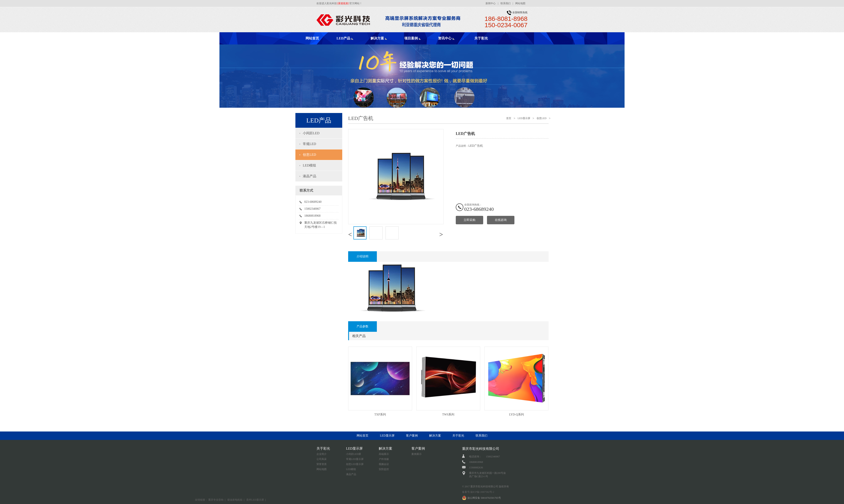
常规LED (309, 144)
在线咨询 (501, 220)
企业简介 (322, 454)
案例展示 (417, 454)
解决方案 (377, 38)
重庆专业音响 (216, 500)
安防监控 (384, 469)
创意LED (309, 155)
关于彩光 (481, 38)
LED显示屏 (524, 118)
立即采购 (469, 220)
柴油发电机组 (235, 500)
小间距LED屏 (354, 454)
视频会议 (384, 464)
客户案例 (412, 436)
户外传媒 (384, 459)
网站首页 (312, 38)
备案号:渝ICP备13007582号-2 (478, 492)
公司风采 (322, 459)
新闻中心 (491, 3)
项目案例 (411, 38)
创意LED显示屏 (355, 464)
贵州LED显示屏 (255, 500)
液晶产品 (310, 176)
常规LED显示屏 (355, 459)
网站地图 (520, 3)
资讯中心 (445, 38)
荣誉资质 (322, 464)
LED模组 (309, 165)
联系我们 (506, 3)
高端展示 (384, 454)
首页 (509, 118)
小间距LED (311, 133)
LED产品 (343, 38)
